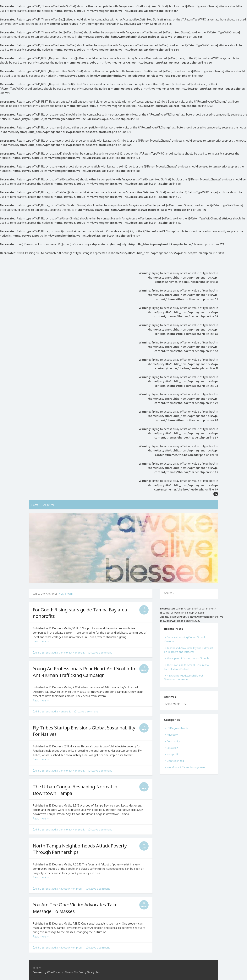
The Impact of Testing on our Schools (188, 658)
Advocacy (64, 889)
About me (49, 505)
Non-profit (79, 653)
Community (65, 653)
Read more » (41, 641)
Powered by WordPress (47, 972)
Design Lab (94, 972)
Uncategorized (175, 761)
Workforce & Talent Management (186, 767)
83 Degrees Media (47, 653)
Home (35, 505)
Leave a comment (100, 653)
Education (172, 748)
